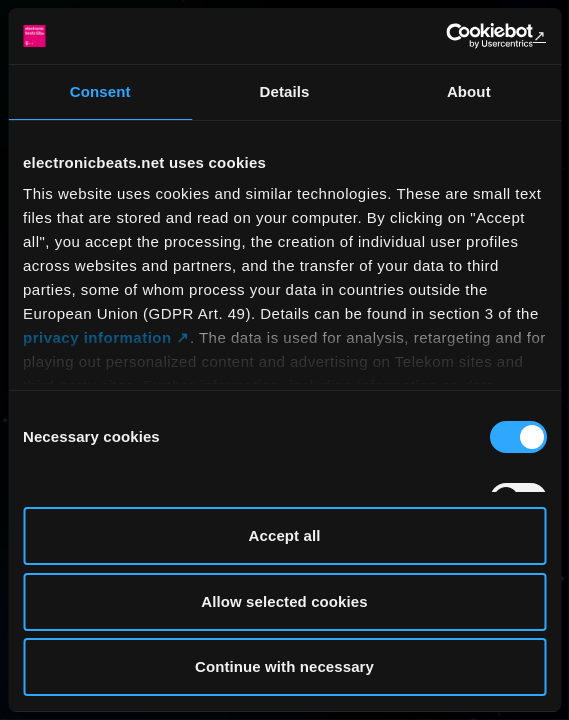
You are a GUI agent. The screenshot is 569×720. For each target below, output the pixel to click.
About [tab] (469, 91)
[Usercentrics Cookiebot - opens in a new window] (458, 36)
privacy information (97, 337)
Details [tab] (285, 91)
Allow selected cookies (284, 601)
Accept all (285, 535)
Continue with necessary (284, 666)
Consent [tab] (100, 91)
